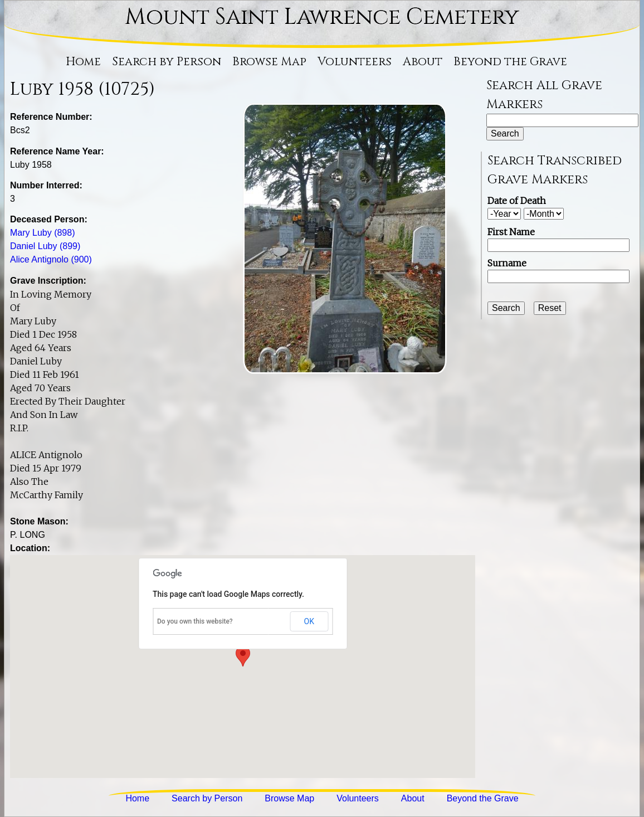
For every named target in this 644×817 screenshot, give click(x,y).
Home (83, 62)
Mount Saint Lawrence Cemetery (322, 17)
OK (309, 621)
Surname (507, 263)
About (423, 62)
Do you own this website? (195, 621)
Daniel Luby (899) (45, 246)
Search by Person (167, 62)
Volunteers (355, 62)
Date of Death (517, 201)
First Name (511, 232)
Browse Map (269, 62)
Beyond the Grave (510, 62)
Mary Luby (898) (43, 233)
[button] (243, 656)
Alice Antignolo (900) (51, 259)
